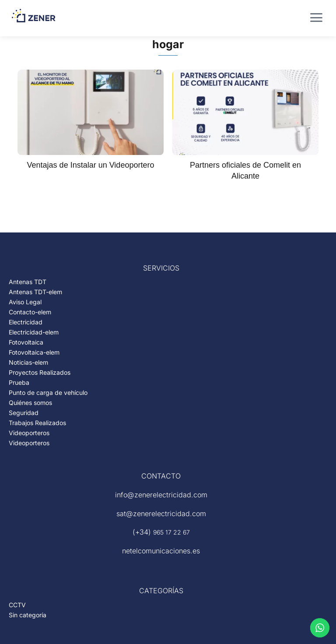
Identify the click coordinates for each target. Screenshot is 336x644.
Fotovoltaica (26, 342)
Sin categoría (28, 615)
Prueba (19, 382)
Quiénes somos (30, 403)
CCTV (17, 605)
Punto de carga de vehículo (48, 392)
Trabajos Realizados (37, 423)
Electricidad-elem (34, 332)
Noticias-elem (28, 362)
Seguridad (24, 413)
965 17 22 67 (171, 532)
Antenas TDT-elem (35, 292)
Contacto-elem (30, 312)
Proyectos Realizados (40, 372)
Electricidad (26, 322)
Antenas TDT (28, 282)
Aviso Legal (25, 302)
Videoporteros (29, 433)
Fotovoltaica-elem (34, 352)
